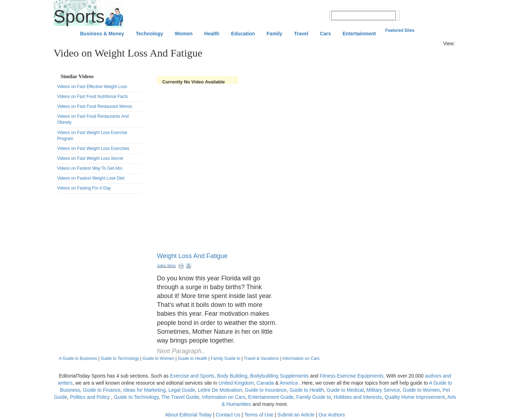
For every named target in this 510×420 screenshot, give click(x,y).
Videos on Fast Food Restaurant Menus (95, 106)
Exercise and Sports (192, 376)
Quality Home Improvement (415, 397)
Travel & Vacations (261, 358)
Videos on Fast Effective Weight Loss (92, 87)
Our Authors (332, 415)
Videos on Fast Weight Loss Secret (90, 158)
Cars (325, 34)
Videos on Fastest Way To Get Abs (90, 168)
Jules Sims (166, 266)
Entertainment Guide (271, 397)
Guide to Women (158, 358)
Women (184, 34)
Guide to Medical (345, 390)
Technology (150, 34)
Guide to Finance (102, 390)
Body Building (232, 376)
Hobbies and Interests (358, 397)
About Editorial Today (188, 415)
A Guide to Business (78, 358)
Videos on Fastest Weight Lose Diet (91, 178)
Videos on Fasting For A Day (84, 188)
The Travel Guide (180, 397)
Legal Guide (182, 390)
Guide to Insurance (266, 390)
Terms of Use (259, 415)
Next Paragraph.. (181, 351)
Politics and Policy (91, 397)
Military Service (383, 390)
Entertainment (359, 34)
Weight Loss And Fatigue (192, 256)
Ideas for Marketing (145, 390)
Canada (265, 383)
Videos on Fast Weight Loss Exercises (93, 148)
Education (243, 34)
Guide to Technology (120, 358)
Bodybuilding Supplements (279, 376)
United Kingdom (236, 383)
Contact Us (228, 415)
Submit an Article (296, 415)
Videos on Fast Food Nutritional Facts (93, 97)
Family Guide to (225, 358)
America (289, 383)
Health (212, 34)
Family (274, 34)
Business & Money (102, 34)
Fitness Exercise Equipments (351, 376)
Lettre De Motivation (220, 390)
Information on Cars (301, 358)
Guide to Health (192, 358)
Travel (301, 34)
